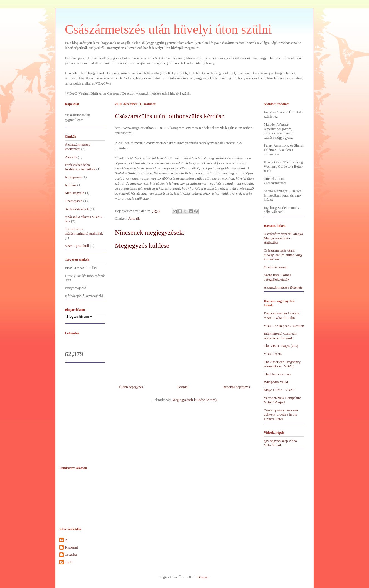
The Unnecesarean (277, 374)
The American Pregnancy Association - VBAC (282, 364)
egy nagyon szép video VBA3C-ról (280, 443)
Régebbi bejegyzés (236, 387)
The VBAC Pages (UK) (281, 346)
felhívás (71, 185)
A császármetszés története (283, 287)
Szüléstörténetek (77, 209)
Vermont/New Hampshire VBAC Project (282, 400)
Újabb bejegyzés (131, 387)
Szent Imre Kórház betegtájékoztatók (277, 277)
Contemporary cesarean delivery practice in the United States (281, 415)
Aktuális (134, 218)
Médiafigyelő (75, 193)
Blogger (203, 577)
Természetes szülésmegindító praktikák (84, 231)
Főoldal (183, 387)
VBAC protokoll (77, 246)
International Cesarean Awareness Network (280, 336)
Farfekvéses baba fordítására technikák (80, 167)
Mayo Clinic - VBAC (279, 390)
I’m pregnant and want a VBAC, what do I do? (281, 315)
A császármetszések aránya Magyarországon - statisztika (283, 238)
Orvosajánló (74, 201)
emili (69, 562)
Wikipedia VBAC (277, 382)
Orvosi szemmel (276, 267)
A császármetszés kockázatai (78, 147)
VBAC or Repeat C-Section (284, 326)
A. (67, 540)
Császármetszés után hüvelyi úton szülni (168, 29)
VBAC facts (273, 354)
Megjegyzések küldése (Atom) (194, 400)
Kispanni (71, 547)
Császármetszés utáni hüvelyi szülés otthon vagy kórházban (283, 255)
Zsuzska (71, 554)
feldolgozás (73, 177)
